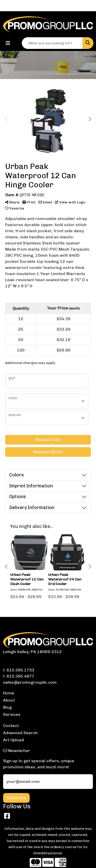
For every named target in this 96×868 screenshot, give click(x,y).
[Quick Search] (52, 43)
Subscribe (16, 798)
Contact (11, 726)
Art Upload (13, 740)
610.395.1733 (20, 670)
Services (12, 714)
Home (9, 693)
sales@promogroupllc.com (30, 682)
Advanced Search (20, 733)
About (9, 700)
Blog (7, 707)
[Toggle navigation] (8, 43)
